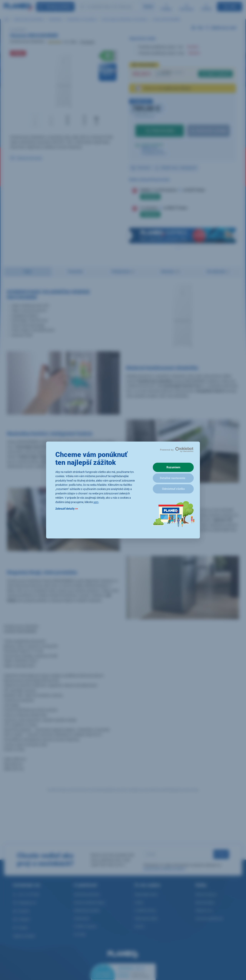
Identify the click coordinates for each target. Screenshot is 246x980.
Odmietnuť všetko (173, 489)
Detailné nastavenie (173, 478)
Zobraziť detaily (67, 509)
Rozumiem (173, 467)
